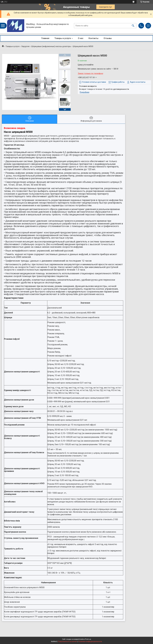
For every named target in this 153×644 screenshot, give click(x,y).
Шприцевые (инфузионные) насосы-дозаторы (51, 46)
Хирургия (25, 46)
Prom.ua (88, 639)
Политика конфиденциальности (90, 642)
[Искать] (133, 26)
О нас (81, 38)
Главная (45, 38)
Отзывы (108, 38)
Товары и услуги (63, 38)
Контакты (93, 38)
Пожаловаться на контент (68, 642)
